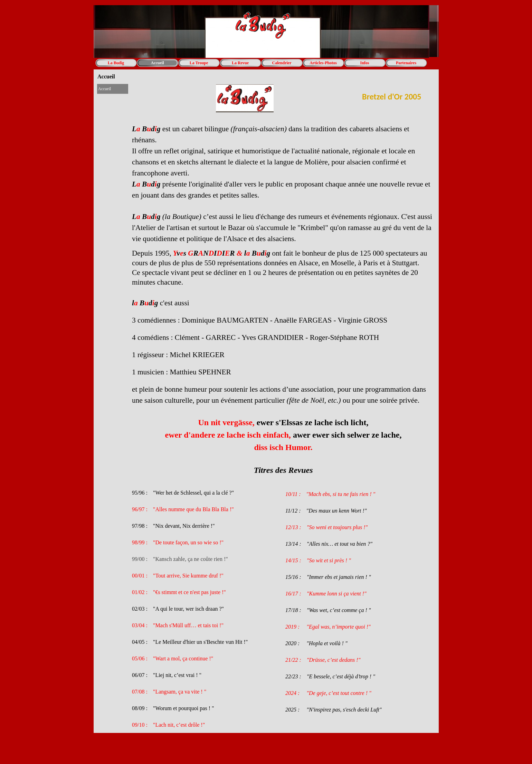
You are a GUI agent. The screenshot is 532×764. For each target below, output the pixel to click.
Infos (364, 63)
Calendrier (282, 63)
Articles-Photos (323, 63)
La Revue (240, 63)
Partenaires (406, 63)
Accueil (158, 63)
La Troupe (199, 63)
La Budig (116, 63)
